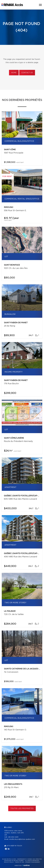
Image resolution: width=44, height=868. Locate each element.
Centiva (26, 865)
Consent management (33, 862)
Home (14, 73)
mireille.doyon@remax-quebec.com (22, 839)
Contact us (27, 73)
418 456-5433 (13, 837)
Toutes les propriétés (22, 809)
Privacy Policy (9, 862)
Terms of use (19, 862)
